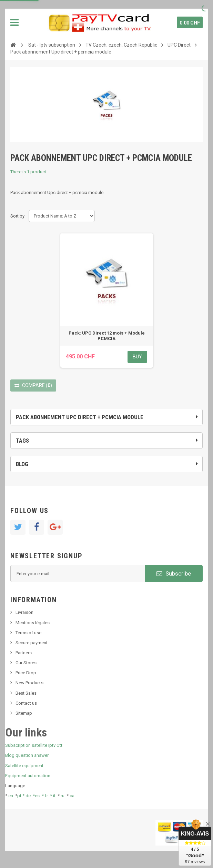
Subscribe (174, 573)
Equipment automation (28, 776)
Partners (24, 653)
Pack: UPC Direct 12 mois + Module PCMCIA (107, 336)
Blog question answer (27, 755)
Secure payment (32, 643)
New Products (29, 683)
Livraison (24, 612)
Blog (22, 464)
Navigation (14, 22)
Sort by (17, 216)
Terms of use (28, 633)
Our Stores (26, 663)
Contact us (26, 703)
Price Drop (26, 673)
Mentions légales (33, 623)
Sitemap (24, 713)
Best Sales (26, 693)
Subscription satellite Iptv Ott (34, 745)
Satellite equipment (24, 766)
